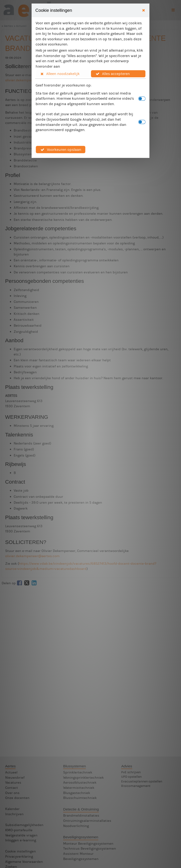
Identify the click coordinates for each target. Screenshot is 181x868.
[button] (63, 74)
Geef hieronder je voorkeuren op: (64, 85)
